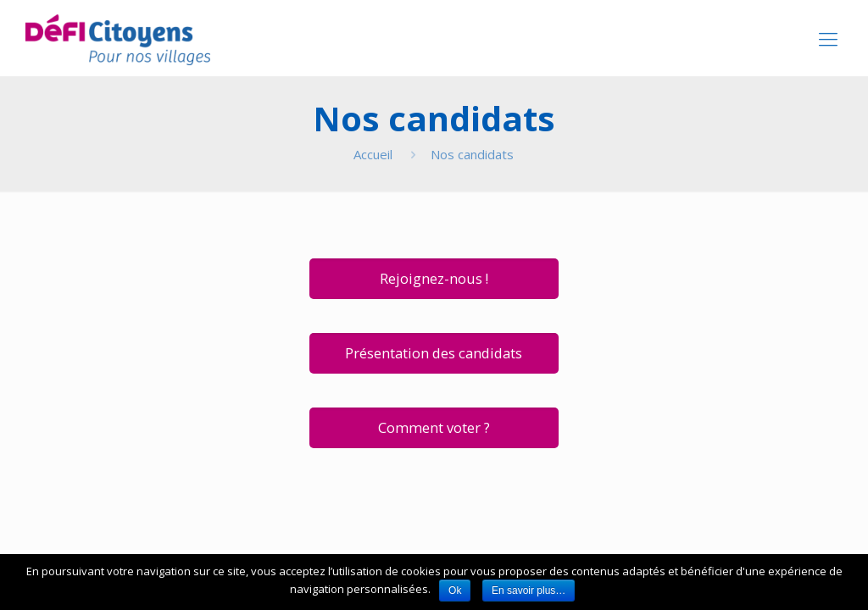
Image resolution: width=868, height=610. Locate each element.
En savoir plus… (529, 591)
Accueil (373, 154)
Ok (455, 591)
